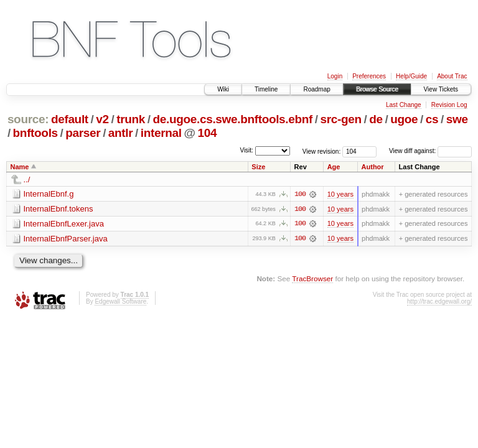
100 (300, 194)
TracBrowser (312, 279)
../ (27, 180)
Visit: (246, 150)
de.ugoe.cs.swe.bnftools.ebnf (233, 119)
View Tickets (441, 89)
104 (207, 133)
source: (28, 119)
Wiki (223, 89)
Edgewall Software (120, 302)
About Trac (452, 76)
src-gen (341, 119)
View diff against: (430, 151)
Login (335, 76)
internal (161, 133)
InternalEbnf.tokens (59, 209)
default (70, 119)
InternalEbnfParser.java (66, 239)
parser (83, 133)
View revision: (322, 151)
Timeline (266, 89)
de (376, 119)
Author (373, 167)
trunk (131, 119)
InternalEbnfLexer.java (64, 224)
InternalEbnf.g (49, 194)
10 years (340, 194)
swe (457, 119)
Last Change (404, 105)
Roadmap (316, 89)
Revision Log (449, 105)
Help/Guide (411, 76)
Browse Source (377, 89)
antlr (120, 133)
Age (334, 167)
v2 (102, 119)
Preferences (369, 76)
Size (258, 167)
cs (432, 119)
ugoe (404, 119)
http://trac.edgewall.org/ (439, 302)
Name (20, 167)
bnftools (35, 133)
